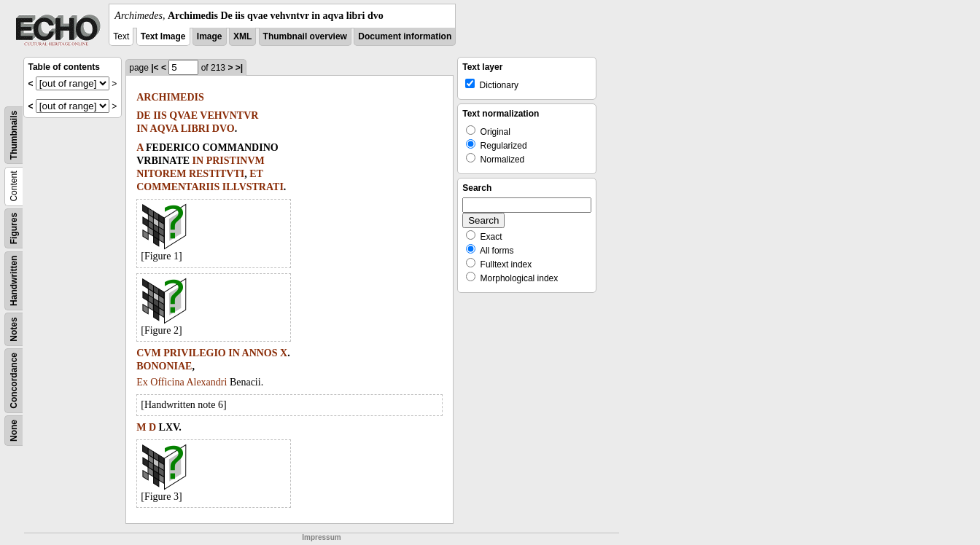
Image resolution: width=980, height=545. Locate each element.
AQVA (164, 129)
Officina (167, 382)
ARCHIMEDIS (170, 97)
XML (242, 36)
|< (155, 68)
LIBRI (195, 129)
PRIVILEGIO (195, 353)
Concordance (14, 381)
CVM (148, 353)
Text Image (163, 36)
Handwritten (14, 281)
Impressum (321, 537)
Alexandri (206, 382)
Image (210, 36)
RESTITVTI (217, 174)
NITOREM (161, 174)
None (14, 431)
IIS (160, 115)
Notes (14, 329)
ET (256, 174)
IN (142, 129)
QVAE (183, 115)
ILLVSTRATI (253, 187)
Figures (14, 228)
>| (239, 68)
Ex (142, 382)
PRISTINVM (236, 161)
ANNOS (260, 353)
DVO (223, 129)
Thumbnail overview (305, 36)
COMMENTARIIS (178, 187)
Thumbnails (14, 135)
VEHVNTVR (229, 115)
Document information (405, 36)
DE (143, 115)
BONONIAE (164, 366)
